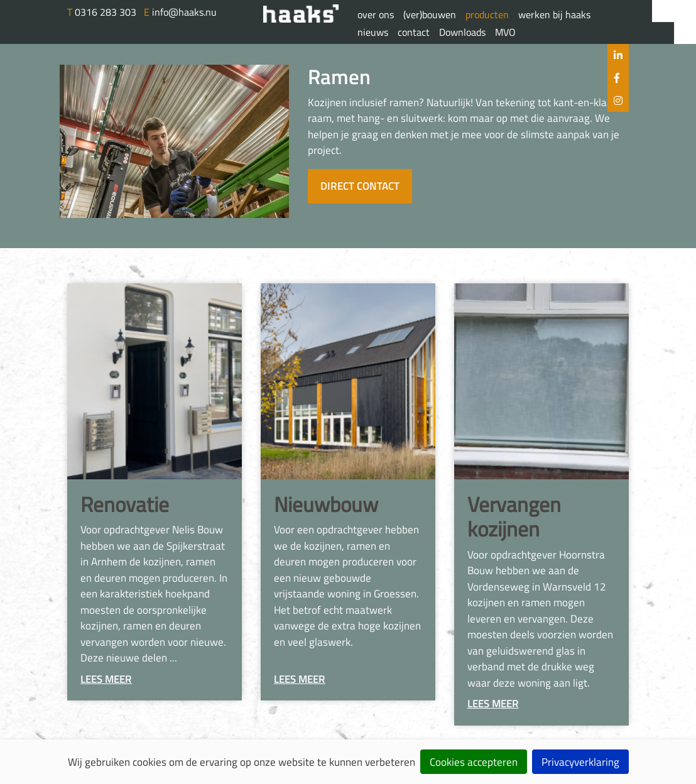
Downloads (462, 32)
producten (487, 14)
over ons (376, 14)
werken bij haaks (554, 14)
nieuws (373, 32)
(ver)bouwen (430, 14)
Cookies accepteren (474, 762)
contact (414, 32)
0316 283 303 (103, 12)
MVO (505, 32)
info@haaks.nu (180, 12)
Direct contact (360, 186)
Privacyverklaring (580, 762)
